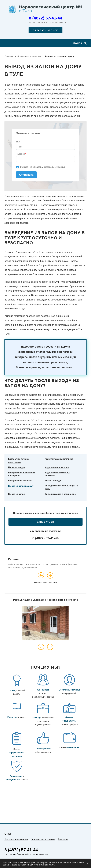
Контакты (63, 839)
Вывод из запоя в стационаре (60, 494)
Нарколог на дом (17, 467)
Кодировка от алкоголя (57, 467)
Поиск (78, 43)
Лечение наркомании (16, 839)
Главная (9, 57)
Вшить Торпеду (53, 481)
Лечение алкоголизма (29, 57)
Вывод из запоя (16, 494)
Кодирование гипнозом (20, 481)
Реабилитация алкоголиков (59, 459)
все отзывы (50, 583)
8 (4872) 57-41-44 (45, 18)
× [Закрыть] (87, 864)
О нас (8, 834)
